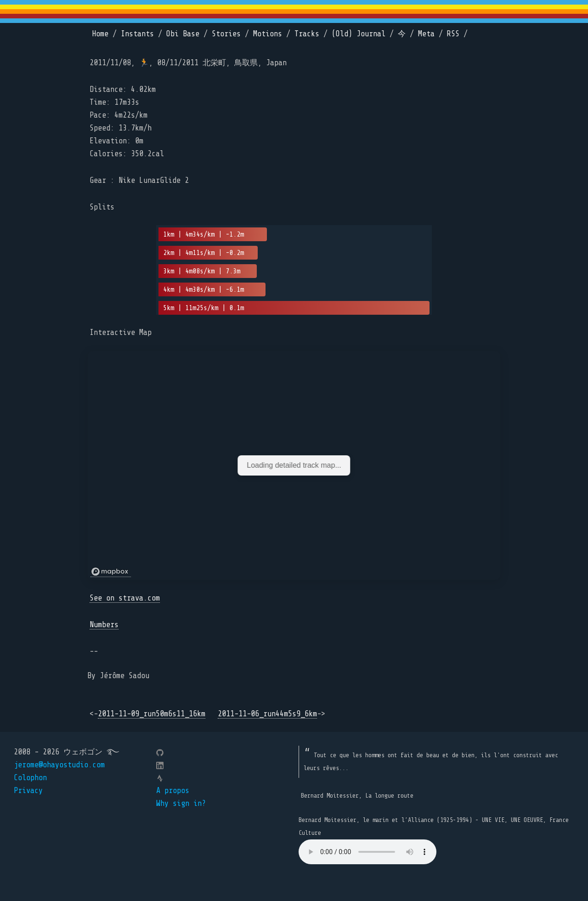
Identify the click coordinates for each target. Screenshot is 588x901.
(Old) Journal (359, 34)
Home (100, 34)
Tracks (307, 34)
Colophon (30, 778)
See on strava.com (125, 598)
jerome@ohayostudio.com (59, 765)
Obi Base (183, 34)
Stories (226, 34)
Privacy (28, 790)
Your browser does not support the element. (367, 852)
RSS (453, 34)
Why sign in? (181, 803)
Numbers (104, 625)
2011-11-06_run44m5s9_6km (267, 714)
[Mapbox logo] (111, 572)
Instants (137, 34)
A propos (173, 790)
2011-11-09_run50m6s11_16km (152, 714)
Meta (426, 34)
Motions (268, 34)
